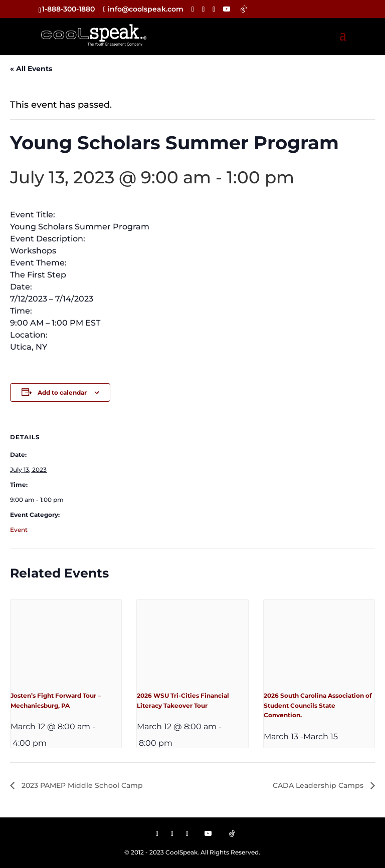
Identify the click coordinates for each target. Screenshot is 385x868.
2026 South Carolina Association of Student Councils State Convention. (318, 705)
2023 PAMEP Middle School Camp (81, 785)
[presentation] (66, 641)
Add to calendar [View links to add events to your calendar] (62, 392)
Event (19, 530)
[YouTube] (227, 9)
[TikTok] (244, 9)
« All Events (31, 69)
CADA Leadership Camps (319, 785)
